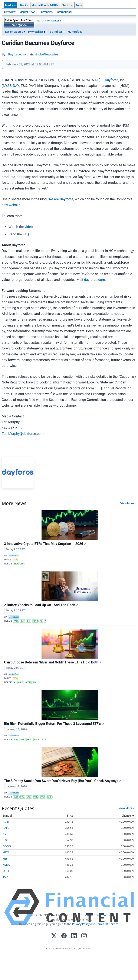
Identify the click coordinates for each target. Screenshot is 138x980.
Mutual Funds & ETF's (45, 5)
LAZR (29, 797)
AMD (6, 834)
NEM (34, 682)
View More (127, 503)
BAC (5, 840)
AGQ (16, 740)
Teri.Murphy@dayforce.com (23, 434)
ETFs (15, 560)
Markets (10, 5)
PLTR (44, 740)
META (6, 852)
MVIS (36, 797)
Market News (27, 12)
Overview (10, 12)
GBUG (21, 682)
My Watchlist (36, 32)
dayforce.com (95, 280)
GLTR (28, 682)
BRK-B (35, 621)
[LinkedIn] (74, 936)
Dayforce (112, 80)
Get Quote (19, 25)
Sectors (67, 5)
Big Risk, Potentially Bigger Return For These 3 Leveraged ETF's (54, 724)
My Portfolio (75, 32)
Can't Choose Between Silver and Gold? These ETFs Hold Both (53, 662)
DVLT (16, 797)
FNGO (30, 740)
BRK (28, 621)
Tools (79, 5)
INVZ (22, 797)
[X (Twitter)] (54, 936)
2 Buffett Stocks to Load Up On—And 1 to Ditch (41, 605)
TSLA (6, 877)
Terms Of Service (107, 924)
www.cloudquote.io (99, 915)
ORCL (6, 871)
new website (11, 205)
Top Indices (55, 32)
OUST (42, 797)
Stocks (24, 5)
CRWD (22, 740)
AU (15, 682)
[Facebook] (64, 936)
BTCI (16, 564)
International (64, 12)
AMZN (6, 822)
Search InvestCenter (48, 21)
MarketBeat (14, 556)
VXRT (49, 797)
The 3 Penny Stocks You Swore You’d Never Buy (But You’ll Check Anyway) (63, 781)
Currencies (46, 12)
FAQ (26, 234)
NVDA (6, 865)
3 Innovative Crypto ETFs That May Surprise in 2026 (45, 544)
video (29, 227)
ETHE (22, 564)
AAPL (16, 621)
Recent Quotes (14, 32)
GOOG (37, 740)
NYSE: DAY (11, 86)
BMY (23, 621)
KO (41, 621)
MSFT (6, 859)
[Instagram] (84, 936)
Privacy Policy (81, 924)
